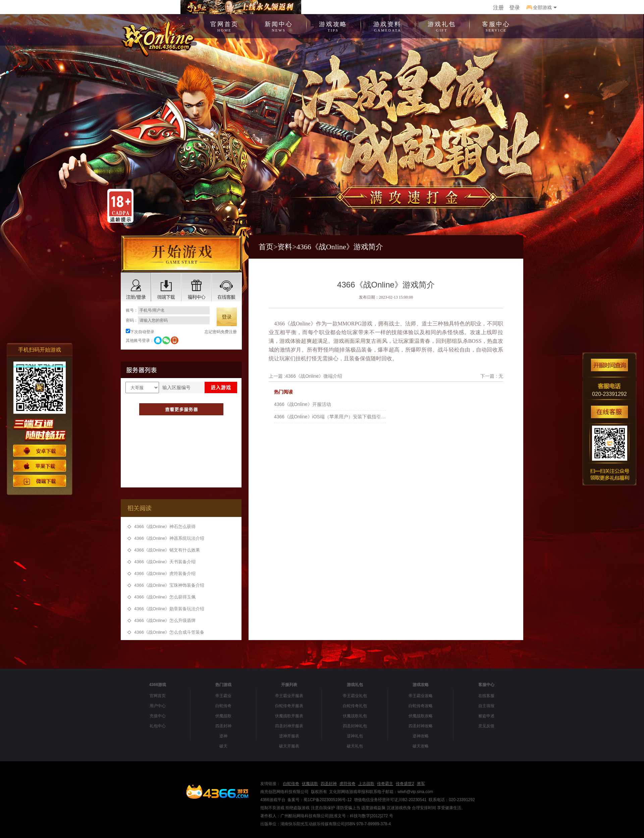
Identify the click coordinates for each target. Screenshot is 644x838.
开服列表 (289, 685)
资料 (285, 247)
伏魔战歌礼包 (355, 716)
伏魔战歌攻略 (421, 716)
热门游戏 (223, 685)
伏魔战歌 (223, 716)
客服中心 (496, 26)
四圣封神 (223, 726)
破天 (223, 746)
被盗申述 (486, 716)
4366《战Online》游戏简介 (340, 247)
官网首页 (224, 26)
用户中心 (158, 706)
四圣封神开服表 (289, 726)
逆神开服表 (289, 736)
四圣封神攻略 (421, 726)
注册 (498, 8)
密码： (168, 320)
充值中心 (158, 716)
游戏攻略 (333, 26)
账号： (168, 310)
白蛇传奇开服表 (289, 706)
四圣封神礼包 (355, 726)
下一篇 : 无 (492, 376)
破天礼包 (355, 746)
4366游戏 (158, 685)
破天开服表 (289, 746)
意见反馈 (486, 726)
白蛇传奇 (223, 706)
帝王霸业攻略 (421, 696)
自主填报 (486, 706)
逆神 (223, 736)
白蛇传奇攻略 (421, 706)
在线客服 (486, 696)
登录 (515, 8)
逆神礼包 (355, 736)
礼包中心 (158, 726)
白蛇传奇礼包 (355, 706)
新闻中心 (279, 26)
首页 (266, 247)
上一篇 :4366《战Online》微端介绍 (305, 376)
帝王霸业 (223, 696)
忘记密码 (213, 332)
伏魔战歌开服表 (289, 716)
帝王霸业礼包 (355, 696)
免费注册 (229, 332)
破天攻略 (421, 746)
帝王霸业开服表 (289, 696)
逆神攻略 (421, 736)
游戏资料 (387, 26)
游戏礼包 (442, 26)
